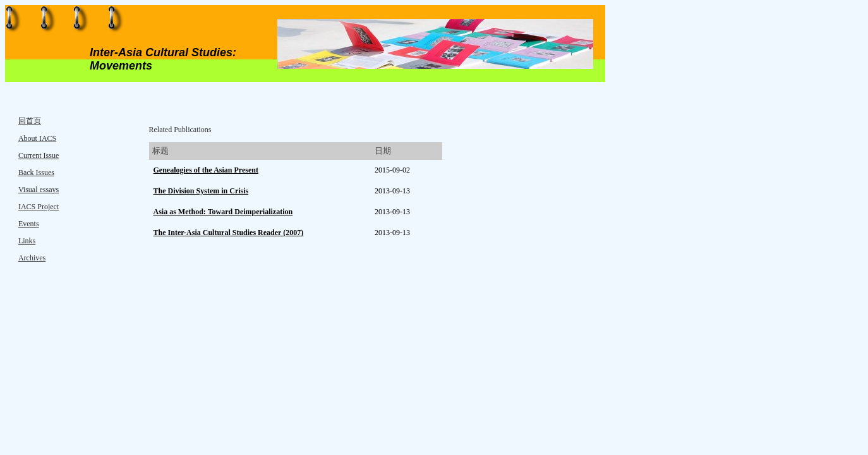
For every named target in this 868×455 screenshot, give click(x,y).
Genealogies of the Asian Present (206, 170)
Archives (32, 258)
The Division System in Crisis (201, 191)
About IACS (37, 138)
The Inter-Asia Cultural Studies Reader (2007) (229, 233)
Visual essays (39, 190)
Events (29, 224)
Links (27, 241)
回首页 (30, 121)
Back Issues (36, 173)
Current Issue (39, 155)
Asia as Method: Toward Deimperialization (223, 212)
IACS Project (39, 207)
